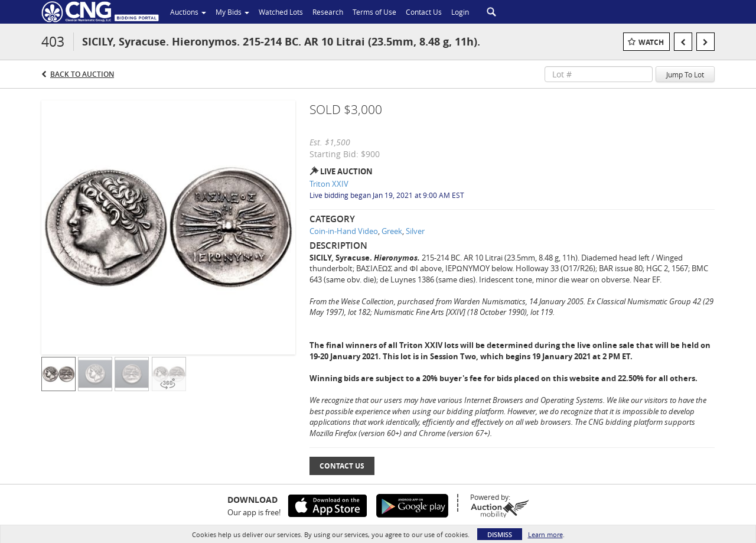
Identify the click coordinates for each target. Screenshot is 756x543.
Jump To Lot (685, 74)
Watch (651, 42)
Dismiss (500, 534)
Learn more (545, 534)
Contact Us (342, 466)
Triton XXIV (329, 184)
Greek (392, 231)
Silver (415, 231)
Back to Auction (82, 74)
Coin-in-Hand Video (344, 231)
